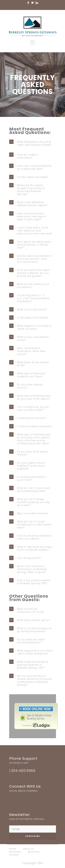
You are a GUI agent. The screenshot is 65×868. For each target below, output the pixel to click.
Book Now (34, 852)
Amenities (15, 852)
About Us (29, 849)
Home (13, 849)
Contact (14, 855)
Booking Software (33, 733)
